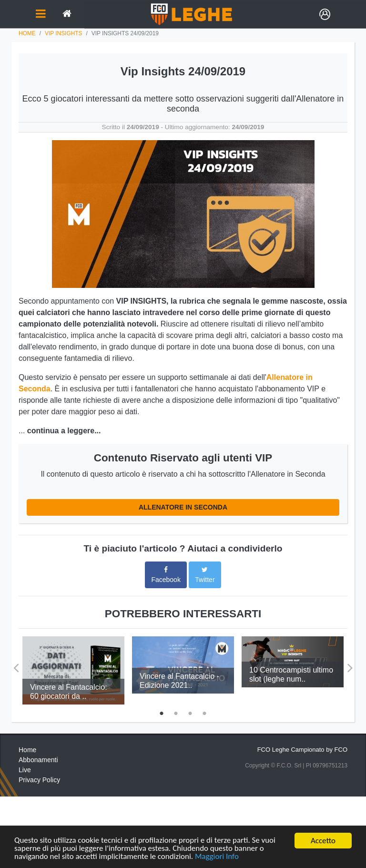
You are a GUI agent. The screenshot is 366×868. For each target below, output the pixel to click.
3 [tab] (190, 712)
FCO (341, 750)
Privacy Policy (39, 780)
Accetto (323, 841)
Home (27, 33)
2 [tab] (176, 712)
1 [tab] (162, 712)
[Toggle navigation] (41, 14)
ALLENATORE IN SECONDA (183, 507)
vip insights (63, 33)
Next (350, 664)
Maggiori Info (217, 857)
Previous (16, 664)
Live (25, 770)
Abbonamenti (38, 760)
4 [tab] (204, 712)
